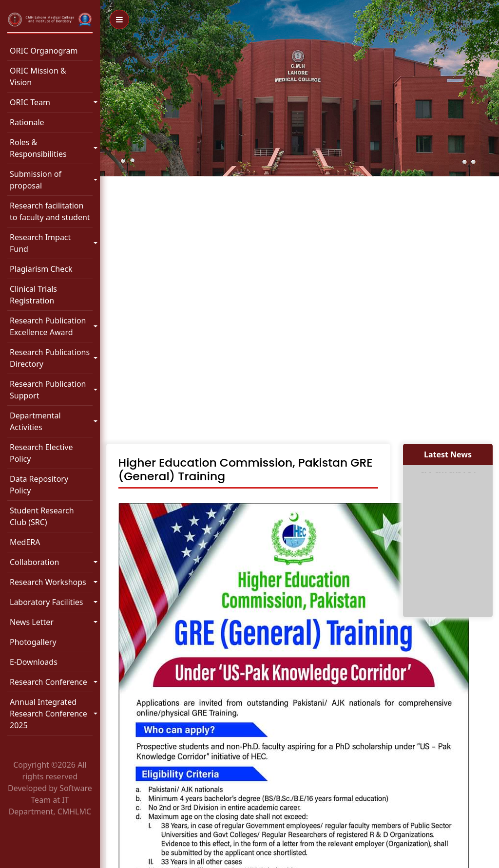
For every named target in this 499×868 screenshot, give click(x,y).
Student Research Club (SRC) (42, 516)
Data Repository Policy (39, 485)
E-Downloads (34, 662)
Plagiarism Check (41, 269)
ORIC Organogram (44, 51)
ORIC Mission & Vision (38, 76)
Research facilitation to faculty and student (50, 211)
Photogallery (33, 642)
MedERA (25, 542)
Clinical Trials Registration (33, 295)
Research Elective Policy (41, 453)
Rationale (27, 122)
